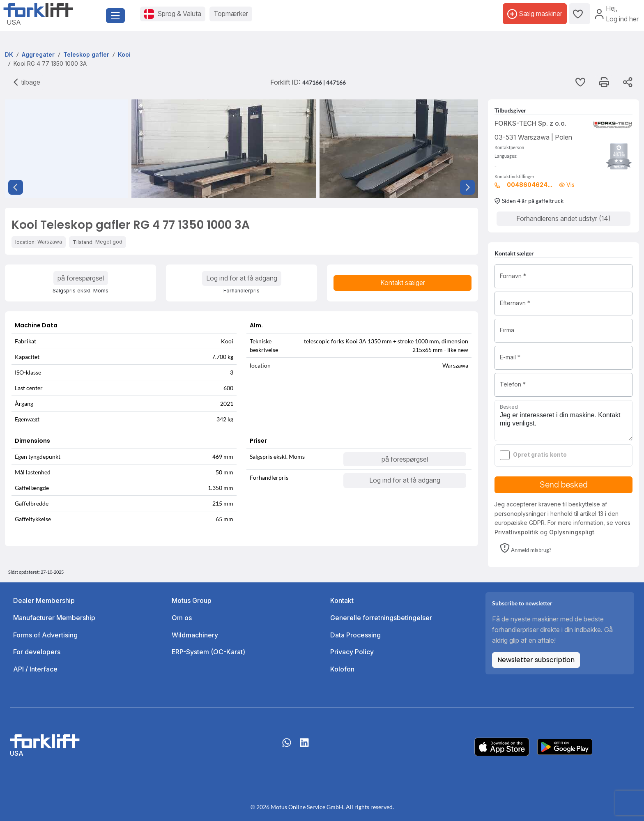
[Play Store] (565, 746)
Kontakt (342, 600)
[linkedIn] (304, 747)
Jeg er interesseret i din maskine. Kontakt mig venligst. (563, 421)
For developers (37, 652)
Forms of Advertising (45, 635)
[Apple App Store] (502, 746)
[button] (526, 549)
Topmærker (231, 14)
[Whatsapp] (287, 747)
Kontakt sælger (403, 283)
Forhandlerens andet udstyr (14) (563, 218)
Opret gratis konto (540, 454)
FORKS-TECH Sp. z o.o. (530, 123)
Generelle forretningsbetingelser (381, 618)
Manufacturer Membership (54, 618)
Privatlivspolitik (516, 532)
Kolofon (342, 669)
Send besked (564, 485)
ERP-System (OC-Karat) (208, 652)
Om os (182, 618)
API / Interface (35, 669)
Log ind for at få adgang (242, 278)
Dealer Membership (44, 600)
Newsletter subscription (536, 660)
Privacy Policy (352, 652)
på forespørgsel (81, 278)
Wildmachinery (195, 635)
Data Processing (355, 635)
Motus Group (192, 600)
